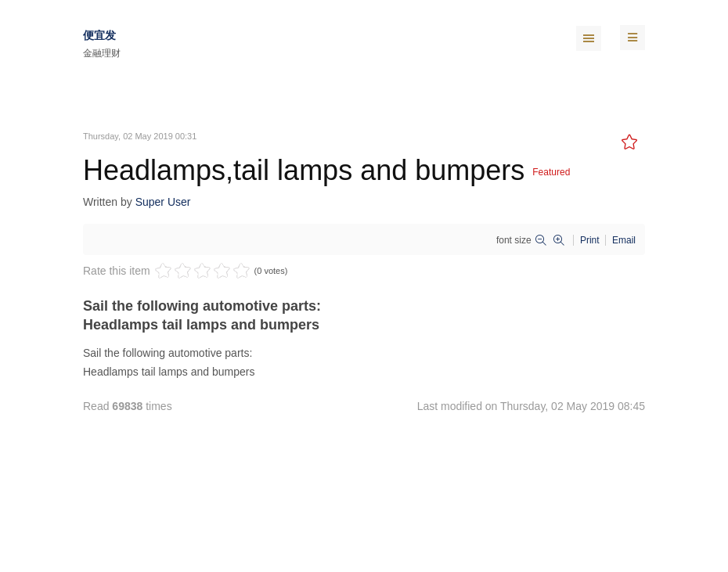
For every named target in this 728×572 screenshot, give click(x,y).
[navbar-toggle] (632, 38)
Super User (163, 202)
